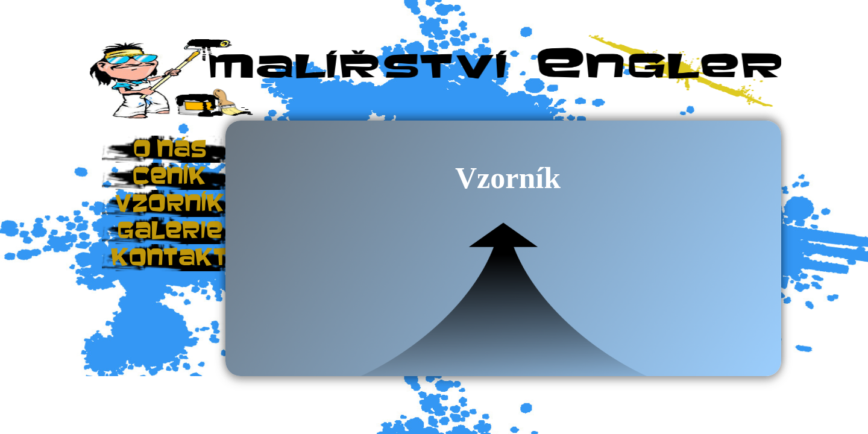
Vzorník (508, 178)
